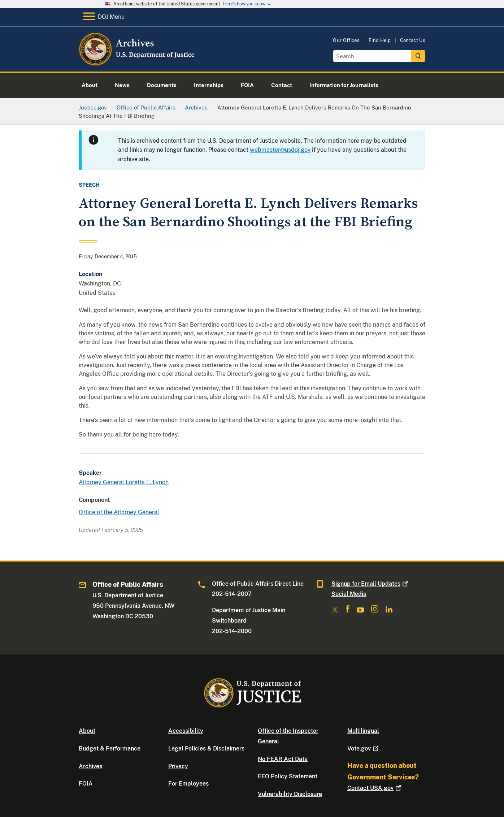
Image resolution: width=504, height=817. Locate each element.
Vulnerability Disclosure (290, 794)
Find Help (380, 40)
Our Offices (346, 40)
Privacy (178, 766)
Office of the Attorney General (119, 512)
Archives (90, 766)
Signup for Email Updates (371, 584)
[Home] (137, 63)
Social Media (349, 594)
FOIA (86, 784)
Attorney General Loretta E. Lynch (124, 482)
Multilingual (363, 731)
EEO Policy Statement (288, 776)
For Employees (188, 784)
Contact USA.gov (375, 788)
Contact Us (413, 40)
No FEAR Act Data (283, 759)
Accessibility (186, 731)
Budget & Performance (110, 749)
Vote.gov (364, 749)
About (87, 731)
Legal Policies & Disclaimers (206, 749)
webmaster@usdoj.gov (280, 150)
